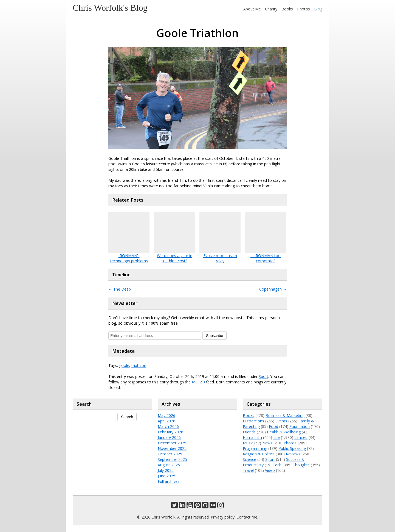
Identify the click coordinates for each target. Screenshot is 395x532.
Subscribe (215, 336)
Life (276, 437)
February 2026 (170, 432)
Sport (263, 376)
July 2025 (166, 470)
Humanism (252, 437)
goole (124, 365)
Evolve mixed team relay (220, 258)
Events (281, 421)
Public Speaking (292, 448)
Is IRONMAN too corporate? (266, 258)
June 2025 (167, 476)
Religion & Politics (259, 454)
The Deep (120, 289)
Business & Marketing (285, 415)
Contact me (247, 517)
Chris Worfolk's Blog (110, 8)
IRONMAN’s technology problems (129, 258)
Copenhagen (273, 289)
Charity (271, 9)
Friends (249, 432)
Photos (304, 9)
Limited (301, 437)
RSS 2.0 (198, 382)
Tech (277, 465)
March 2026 (168, 426)
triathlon (139, 365)
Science (249, 459)
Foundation (300, 426)
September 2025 (172, 459)
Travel (248, 470)
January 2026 (169, 437)
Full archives (169, 481)
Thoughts (301, 465)
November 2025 (172, 448)
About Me (252, 9)
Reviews (293, 454)
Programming (255, 448)
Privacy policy (223, 517)
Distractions (253, 421)
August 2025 (169, 465)
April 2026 (167, 421)
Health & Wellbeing (284, 432)
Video (270, 470)
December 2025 (172, 443)
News (267, 443)
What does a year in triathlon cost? (175, 258)
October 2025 (170, 454)
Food (273, 426)
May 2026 (167, 415)
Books (287, 9)
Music (248, 443)
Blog (318, 9)
